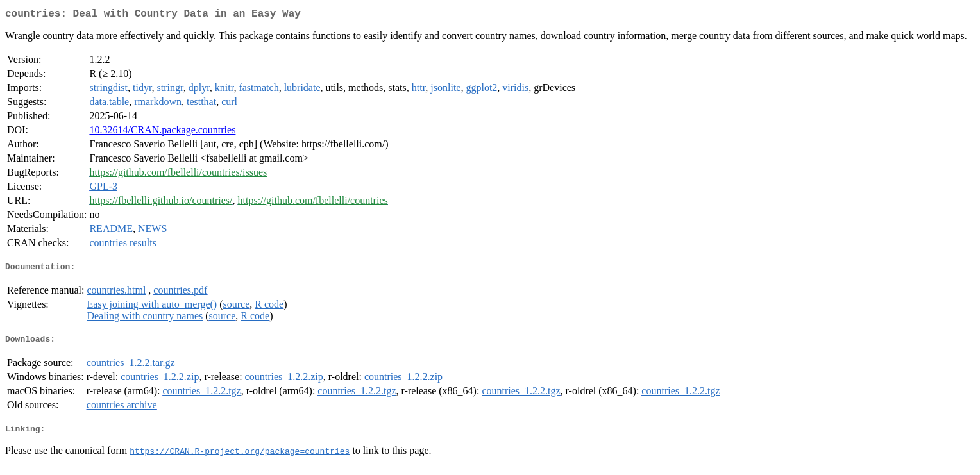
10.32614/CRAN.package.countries (162, 132)
